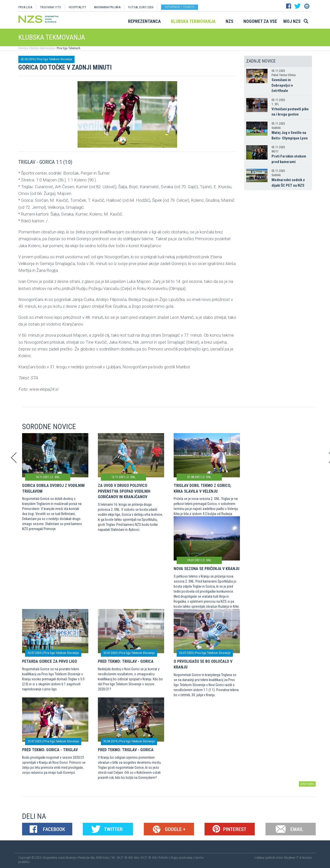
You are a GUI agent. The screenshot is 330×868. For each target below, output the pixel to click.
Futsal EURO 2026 (141, 7)
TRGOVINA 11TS (50, 7)
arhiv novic (307, 784)
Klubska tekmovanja (193, 21)
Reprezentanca (144, 21)
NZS (229, 21)
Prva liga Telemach (68, 48)
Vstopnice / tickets (180, 7)
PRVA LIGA (25, 7)
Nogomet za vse (260, 21)
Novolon (307, 858)
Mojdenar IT (291, 858)
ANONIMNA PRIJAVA (107, 7)
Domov (22, 48)
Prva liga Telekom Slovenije (54, 59)
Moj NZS (292, 21)
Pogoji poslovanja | (183, 858)
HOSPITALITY (77, 7)
